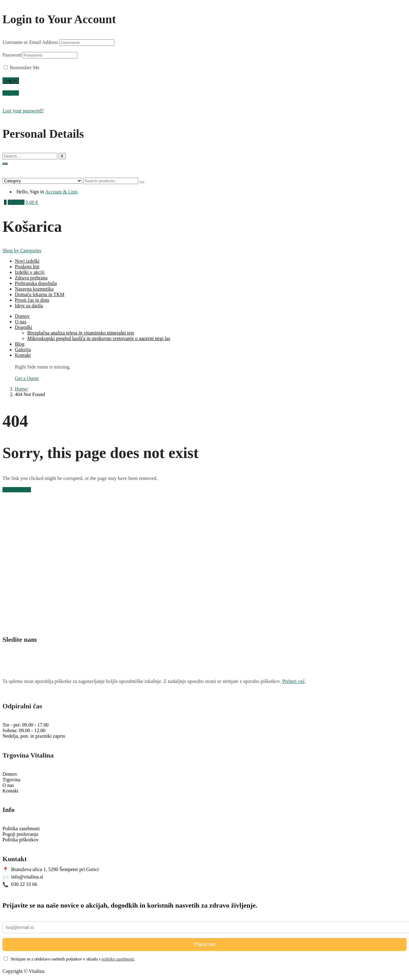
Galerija (23, 350)
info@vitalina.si (23, 877)
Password (12, 55)
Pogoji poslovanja (20, 834)
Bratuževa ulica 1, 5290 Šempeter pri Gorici (51, 870)
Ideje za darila (29, 306)
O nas (21, 322)
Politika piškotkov (21, 840)
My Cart (16, 202)
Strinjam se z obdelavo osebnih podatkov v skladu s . (70, 959)
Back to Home (17, 490)
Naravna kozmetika (34, 289)
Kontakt (23, 355)
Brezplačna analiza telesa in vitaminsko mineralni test (81, 333)
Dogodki (24, 327)
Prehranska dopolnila (36, 283)
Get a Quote (27, 378)
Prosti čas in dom (32, 300)
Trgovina (11, 780)
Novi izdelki (27, 261)
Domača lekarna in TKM (40, 294)
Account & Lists (61, 192)
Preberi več (294, 681)
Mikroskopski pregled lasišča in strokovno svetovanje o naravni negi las (99, 338)
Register (11, 93)
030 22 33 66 (20, 885)
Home (21, 389)
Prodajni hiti (27, 267)
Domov (22, 316)
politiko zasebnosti (118, 959)
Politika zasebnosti (21, 829)
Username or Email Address (30, 42)
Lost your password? (23, 111)
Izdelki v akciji (30, 272)
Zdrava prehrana (31, 278)
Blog (20, 344)
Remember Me (22, 68)
